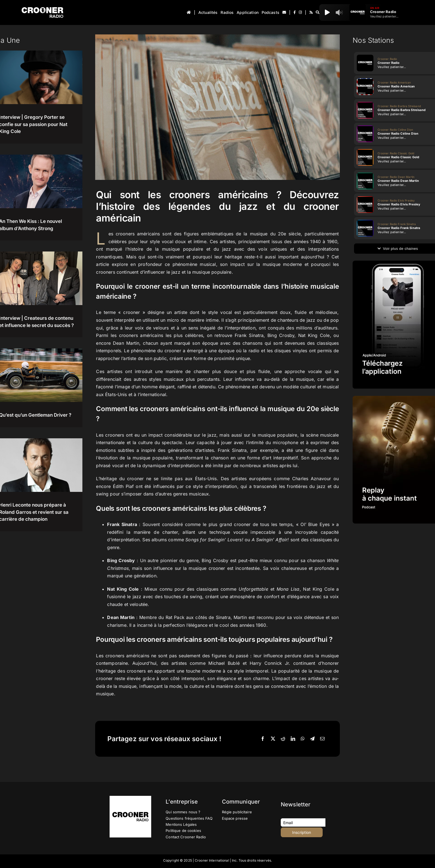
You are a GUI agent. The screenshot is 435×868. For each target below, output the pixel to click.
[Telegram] (312, 739)
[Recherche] (318, 12)
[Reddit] (283, 739)
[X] (273, 739)
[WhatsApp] (303, 739)
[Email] (322, 739)
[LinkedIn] (293, 739)
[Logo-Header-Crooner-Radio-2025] (42, 9)
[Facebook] (263, 739)
